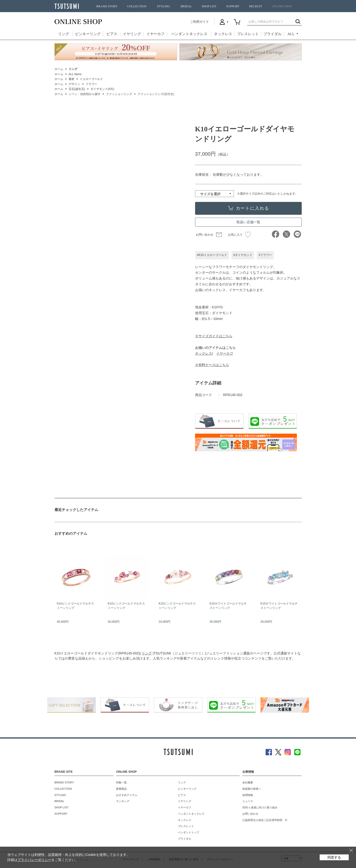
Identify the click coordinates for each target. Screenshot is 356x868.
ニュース (248, 801)
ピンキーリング (88, 34)
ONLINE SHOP (282, 6)
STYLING (164, 6)
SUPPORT (233, 6)
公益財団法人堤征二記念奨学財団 (262, 820)
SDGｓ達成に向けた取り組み (260, 807)
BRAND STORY (107, 6)
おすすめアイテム (127, 795)
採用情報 (248, 795)
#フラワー (265, 255)
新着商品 (121, 789)
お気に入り (239, 235)
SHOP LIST (209, 6)
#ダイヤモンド (243, 255)
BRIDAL (186, 6)
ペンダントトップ (189, 832)
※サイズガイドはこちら (214, 336)
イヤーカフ (155, 34)
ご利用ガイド (199, 22)
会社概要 (248, 782)
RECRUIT (256, 6)
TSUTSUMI (67, 6)
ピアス (112, 34)
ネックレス (223, 34)
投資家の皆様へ (252, 789)
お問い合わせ (205, 235)
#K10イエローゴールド (212, 255)
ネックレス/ (204, 353)
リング (64, 34)
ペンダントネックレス (189, 34)
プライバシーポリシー (34, 860)
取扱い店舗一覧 (248, 222)
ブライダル (273, 34)
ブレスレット (248, 34)
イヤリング (132, 34)
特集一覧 (121, 782)
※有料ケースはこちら (212, 365)
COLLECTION (137, 6)
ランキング (123, 801)
